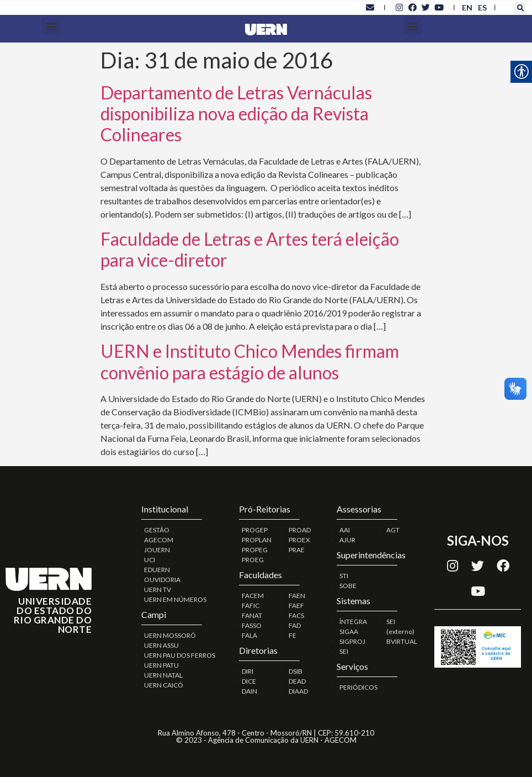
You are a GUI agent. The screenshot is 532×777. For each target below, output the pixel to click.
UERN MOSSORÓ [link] (170, 635)
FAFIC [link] (251, 606)
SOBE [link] (348, 586)
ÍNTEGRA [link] (353, 622)
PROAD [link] (300, 530)
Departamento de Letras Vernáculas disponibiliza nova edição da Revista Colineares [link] (236, 114)
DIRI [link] (248, 671)
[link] (370, 7)
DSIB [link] (296, 671)
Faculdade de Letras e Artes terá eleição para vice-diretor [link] (250, 249)
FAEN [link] (297, 596)
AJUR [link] (347, 540)
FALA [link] (249, 635)
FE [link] (292, 635)
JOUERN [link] (157, 550)
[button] (520, 8)
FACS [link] (296, 615)
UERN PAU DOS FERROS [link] (180, 655)
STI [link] (344, 576)
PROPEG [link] (255, 550)
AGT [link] (393, 530)
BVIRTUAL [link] (402, 641)
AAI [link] (345, 530)
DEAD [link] (297, 681)
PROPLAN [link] (257, 540)
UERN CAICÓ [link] (164, 685)
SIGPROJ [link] (352, 641)
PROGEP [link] (255, 530)
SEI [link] (344, 651)
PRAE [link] (297, 550)
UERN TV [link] (158, 590)
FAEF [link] (296, 606)
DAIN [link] (249, 691)
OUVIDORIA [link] (162, 580)
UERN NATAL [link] (163, 675)
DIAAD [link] (298, 691)
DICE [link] (249, 681)
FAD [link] (295, 625)
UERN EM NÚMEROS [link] (175, 599)
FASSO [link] (252, 625)
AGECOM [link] (159, 540)
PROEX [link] (299, 540)
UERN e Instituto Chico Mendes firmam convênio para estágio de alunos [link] (250, 361)
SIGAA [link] (349, 631)
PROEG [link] (253, 560)
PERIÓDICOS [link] (358, 687)
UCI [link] (150, 560)
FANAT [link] (252, 615)
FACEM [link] (253, 596)
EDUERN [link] (157, 570)
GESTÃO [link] (157, 530)
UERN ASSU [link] (161, 645)
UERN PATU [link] (161, 665)
